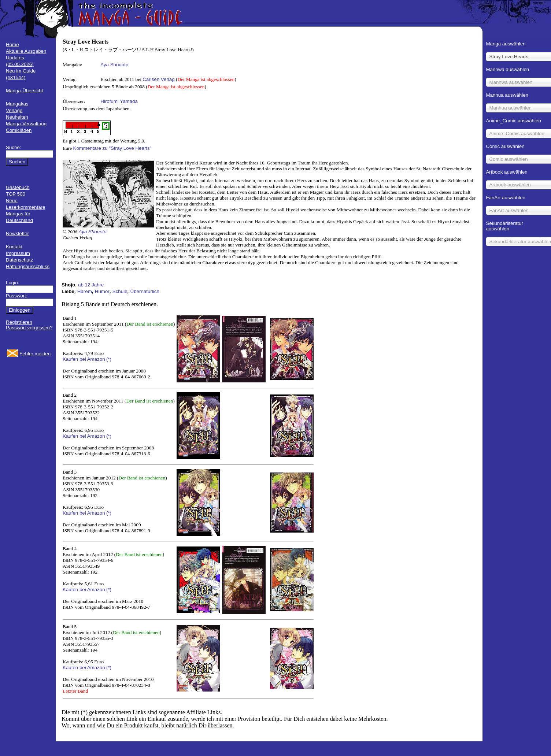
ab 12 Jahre (91, 285)
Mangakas (17, 104)
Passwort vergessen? (29, 328)
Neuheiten (17, 117)
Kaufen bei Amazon (84, 359)
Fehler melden (35, 354)
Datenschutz (19, 260)
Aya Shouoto (114, 65)
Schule (120, 291)
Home (12, 45)
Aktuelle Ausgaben (26, 51)
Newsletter (17, 234)
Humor (102, 291)
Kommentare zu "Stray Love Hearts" (112, 148)
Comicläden (19, 130)
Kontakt (14, 247)
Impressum (18, 253)
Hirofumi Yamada (119, 101)
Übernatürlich (145, 291)
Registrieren (19, 322)
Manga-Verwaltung (26, 124)
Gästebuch (18, 187)
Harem (85, 291)
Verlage (14, 110)
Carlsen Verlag (158, 79)
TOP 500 (16, 194)
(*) (109, 359)
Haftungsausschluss (28, 266)
